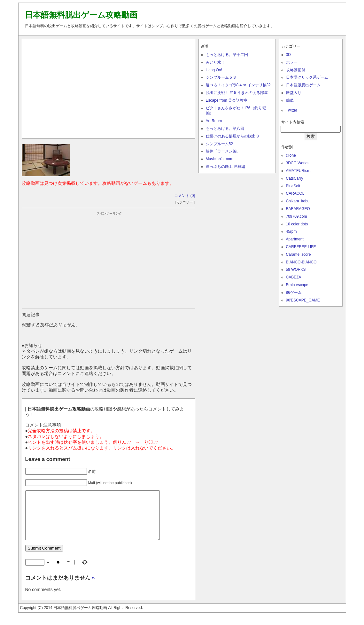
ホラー (292, 62)
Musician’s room (220, 159)
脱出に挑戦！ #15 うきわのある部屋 (237, 93)
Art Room (214, 121)
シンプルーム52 (219, 144)
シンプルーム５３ (221, 77)
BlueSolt (293, 186)
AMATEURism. (299, 171)
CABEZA (294, 277)
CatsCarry (295, 178)
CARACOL (295, 193)
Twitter (292, 110)
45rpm (291, 231)
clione (291, 155)
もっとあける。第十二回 (227, 55)
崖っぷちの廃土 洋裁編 (225, 167)
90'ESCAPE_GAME (303, 300)
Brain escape (297, 285)
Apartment (295, 239)
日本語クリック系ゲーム (307, 77)
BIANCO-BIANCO (301, 262)
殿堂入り (294, 93)
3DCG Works (297, 163)
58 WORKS (296, 270)
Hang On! (214, 70)
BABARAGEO (298, 209)
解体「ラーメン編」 (223, 151)
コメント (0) (185, 196)
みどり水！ (215, 62)
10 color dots (297, 224)
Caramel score (298, 254)
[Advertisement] (108, 87)
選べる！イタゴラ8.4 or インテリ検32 (238, 85)
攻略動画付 (296, 70)
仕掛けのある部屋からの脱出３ (233, 136)
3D (288, 55)
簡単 (290, 100)
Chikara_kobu (298, 201)
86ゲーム (294, 293)
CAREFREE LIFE (301, 247)
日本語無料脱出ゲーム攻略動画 (81, 15)
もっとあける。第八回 (225, 129)
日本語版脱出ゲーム (303, 85)
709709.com (297, 216)
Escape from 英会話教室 (227, 100)
